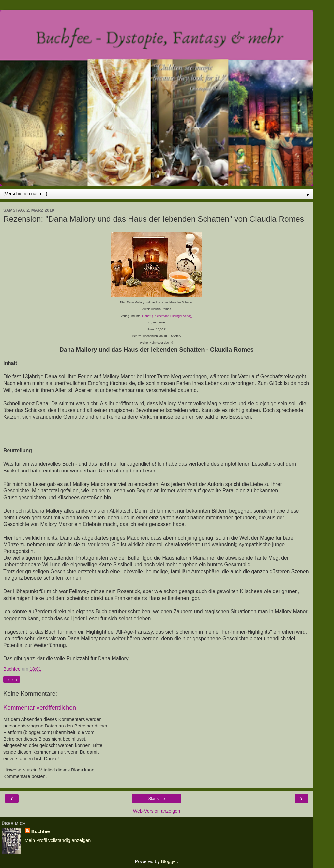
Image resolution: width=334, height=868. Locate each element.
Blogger (169, 861)
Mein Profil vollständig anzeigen (58, 840)
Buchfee (41, 831)
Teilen (12, 680)
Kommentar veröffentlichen (40, 707)
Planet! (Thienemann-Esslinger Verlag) (167, 316)
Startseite (157, 799)
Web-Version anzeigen (157, 811)
